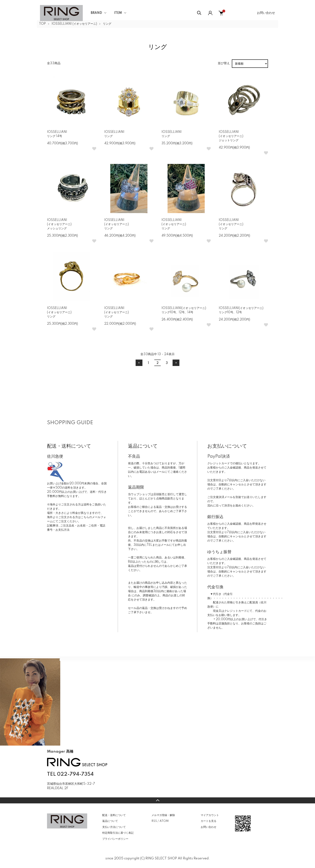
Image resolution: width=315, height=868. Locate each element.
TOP (42, 24)
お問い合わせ (266, 13)
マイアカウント (210, 815)
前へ (139, 363)
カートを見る (209, 821)
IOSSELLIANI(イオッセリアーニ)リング (117, 224)
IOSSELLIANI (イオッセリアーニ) (74, 24)
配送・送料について (114, 815)
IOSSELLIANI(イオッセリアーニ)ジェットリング (231, 136)
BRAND (96, 13)
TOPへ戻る (157, 800)
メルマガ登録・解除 (163, 815)
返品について (110, 821)
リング (107, 24)
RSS (154, 821)
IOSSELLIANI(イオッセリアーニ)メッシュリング (59, 224)
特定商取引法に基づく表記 (118, 833)
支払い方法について (114, 827)
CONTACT (67, 794)
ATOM (164, 821)
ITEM (118, 13)
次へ (176, 363)
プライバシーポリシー (115, 839)
